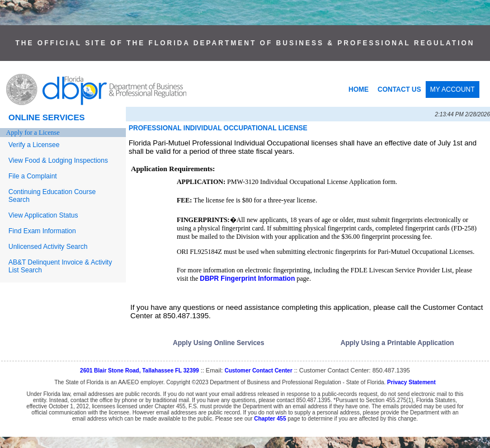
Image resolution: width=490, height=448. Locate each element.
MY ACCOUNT (453, 89)
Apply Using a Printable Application (397, 343)
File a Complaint (33, 176)
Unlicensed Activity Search (48, 247)
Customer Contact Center (258, 371)
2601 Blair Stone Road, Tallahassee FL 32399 (140, 371)
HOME (359, 89)
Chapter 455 (270, 419)
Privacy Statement (411, 382)
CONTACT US (399, 89)
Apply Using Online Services (218, 343)
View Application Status (43, 215)
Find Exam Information (42, 231)
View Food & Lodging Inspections (58, 161)
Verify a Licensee (34, 145)
